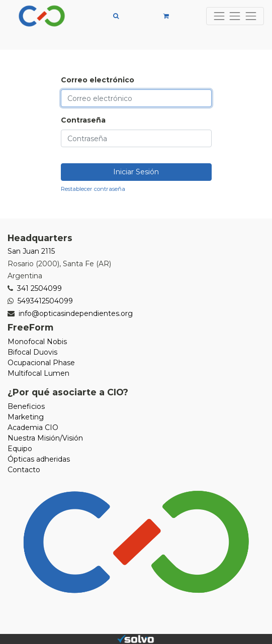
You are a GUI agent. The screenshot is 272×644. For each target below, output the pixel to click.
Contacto (24, 470)
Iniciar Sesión (136, 172)
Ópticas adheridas (39, 459)
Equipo (20, 449)
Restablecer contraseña (93, 189)
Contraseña (83, 120)
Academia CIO (33, 427)
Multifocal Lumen (38, 373)
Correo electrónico (98, 80)
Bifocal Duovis (32, 352)
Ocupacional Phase (41, 363)
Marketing (26, 417)
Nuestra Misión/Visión (45, 438)
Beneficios (26, 406)
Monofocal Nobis (37, 342)
